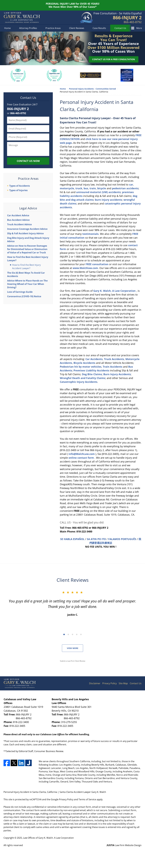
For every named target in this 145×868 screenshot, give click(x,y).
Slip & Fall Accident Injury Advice (25, 233)
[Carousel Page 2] (68, 634)
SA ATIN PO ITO (96, 539)
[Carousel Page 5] (81, 634)
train (92, 188)
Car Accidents (94, 359)
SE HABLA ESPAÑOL (72, 539)
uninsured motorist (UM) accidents (98, 192)
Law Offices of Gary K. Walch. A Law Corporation (48, 838)
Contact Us (120, 28)
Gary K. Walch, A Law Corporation (115, 291)
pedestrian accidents (125, 188)
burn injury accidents (108, 200)
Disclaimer (95, 683)
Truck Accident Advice (19, 224)
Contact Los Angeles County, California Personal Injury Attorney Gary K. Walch (118, 18)
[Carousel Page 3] (72, 634)
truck (78, 188)
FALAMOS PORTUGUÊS (122, 539)
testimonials (90, 234)
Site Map (123, 683)
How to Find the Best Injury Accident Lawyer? (26, 267)
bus (86, 188)
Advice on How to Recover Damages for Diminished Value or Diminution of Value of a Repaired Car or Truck (27, 249)
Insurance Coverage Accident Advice (27, 229)
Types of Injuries (18, 190)
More (139, 28)
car (131, 185)
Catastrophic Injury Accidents (79, 382)
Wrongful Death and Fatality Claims (83, 378)
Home (7, 28)
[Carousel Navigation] (72, 634)
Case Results (99, 28)
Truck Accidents (114, 359)
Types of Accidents (20, 186)
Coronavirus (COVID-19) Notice (24, 296)
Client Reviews (77, 28)
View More (73, 648)
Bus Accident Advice (18, 220)
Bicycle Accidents (85, 363)
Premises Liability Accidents (92, 370)
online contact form (82, 458)
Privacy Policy (110, 683)
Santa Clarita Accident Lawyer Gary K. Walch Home (22, 18)
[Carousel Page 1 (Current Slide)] (64, 634)
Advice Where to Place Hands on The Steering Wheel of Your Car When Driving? (27, 284)
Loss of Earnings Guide (20, 292)
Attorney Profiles (28, 28)
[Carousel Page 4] (77, 634)
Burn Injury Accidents (117, 374)
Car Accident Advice (18, 215)
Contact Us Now (28, 161)
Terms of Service (87, 799)
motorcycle (67, 188)
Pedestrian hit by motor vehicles (81, 367)
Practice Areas (53, 28)
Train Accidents (113, 367)
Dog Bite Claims (92, 374)
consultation (97, 264)
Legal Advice (28, 208)
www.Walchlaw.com (85, 268)
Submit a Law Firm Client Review (73, 661)
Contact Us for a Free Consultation (114, 59)
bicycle (101, 188)
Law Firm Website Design (124, 845)
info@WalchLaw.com (82, 454)
